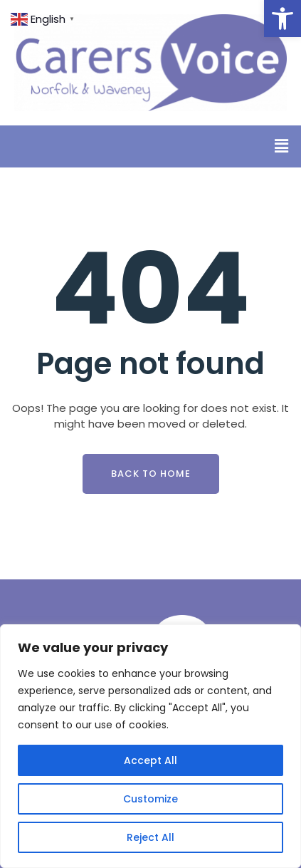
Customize (150, 799)
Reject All (150, 837)
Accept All (150, 760)
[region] (150, 746)
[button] (282, 19)
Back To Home (151, 474)
